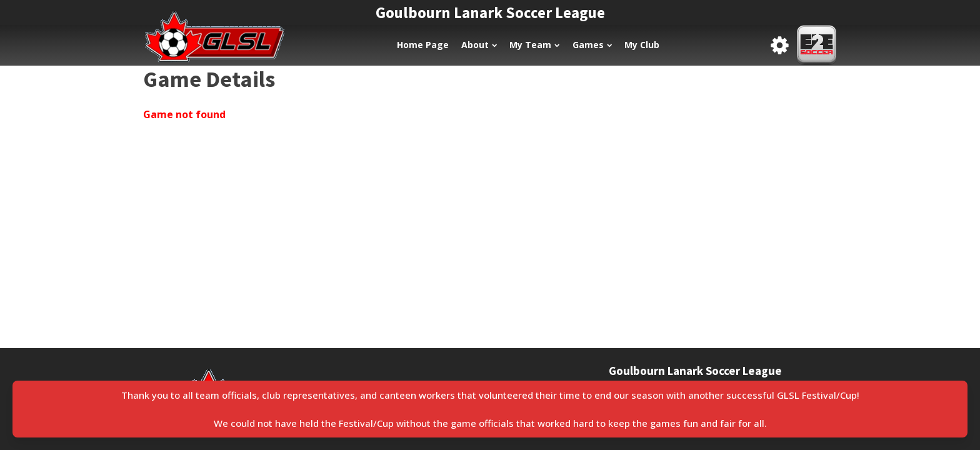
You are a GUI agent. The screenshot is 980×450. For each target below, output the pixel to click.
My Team (534, 45)
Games (592, 45)
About (479, 45)
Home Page (423, 45)
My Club (642, 45)
